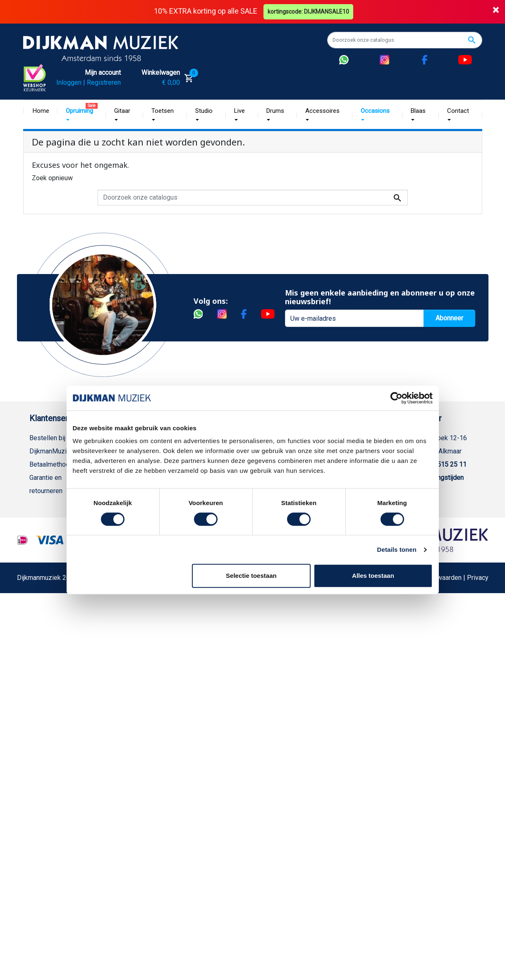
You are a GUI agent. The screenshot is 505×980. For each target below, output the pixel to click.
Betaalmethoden (53, 464)
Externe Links (49, 755)
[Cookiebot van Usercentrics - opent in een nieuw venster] (396, 398)
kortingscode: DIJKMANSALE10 (308, 12)
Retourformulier (52, 663)
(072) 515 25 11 (443, 464)
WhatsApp (44, 650)
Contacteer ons (51, 742)
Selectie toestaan (251, 576)
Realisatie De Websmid (280, 842)
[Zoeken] (405, 40)
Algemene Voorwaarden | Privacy (440, 842)
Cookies (41, 676)
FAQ (35, 557)
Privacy (40, 610)
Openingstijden (442, 478)
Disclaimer (45, 597)
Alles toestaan (373, 576)
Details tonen (397, 550)
